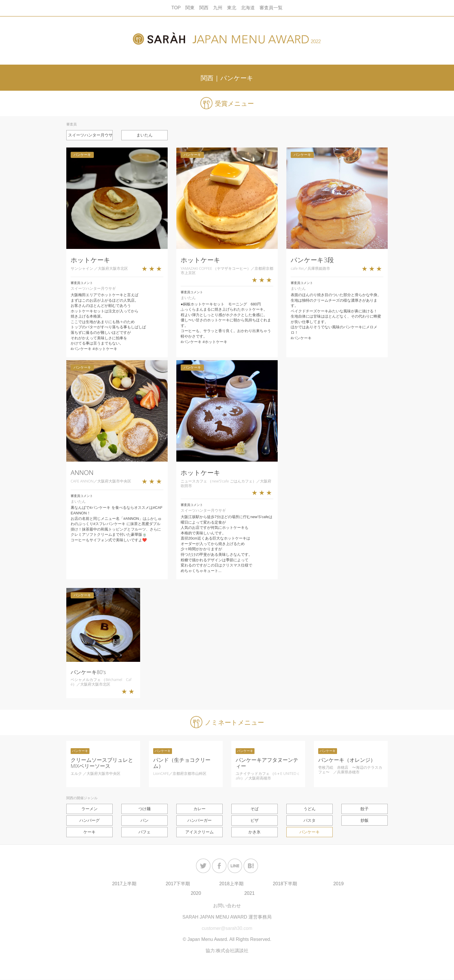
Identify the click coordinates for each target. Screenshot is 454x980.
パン (144, 820)
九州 (218, 8)
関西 (204, 8)
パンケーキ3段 (312, 260)
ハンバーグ (89, 820)
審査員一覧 (271, 8)
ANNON (82, 473)
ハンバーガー (199, 820)
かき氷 (255, 832)
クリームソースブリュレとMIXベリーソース (102, 763)
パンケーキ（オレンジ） (347, 760)
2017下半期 (178, 884)
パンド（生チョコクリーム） (182, 763)
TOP (176, 8)
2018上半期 (231, 884)
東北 (232, 8)
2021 (250, 894)
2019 (338, 884)
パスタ (310, 820)
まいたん (144, 135)
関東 (190, 8)
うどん (310, 809)
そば (255, 809)
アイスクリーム (199, 832)
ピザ (255, 820)
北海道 (248, 8)
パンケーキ (310, 832)
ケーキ (89, 832)
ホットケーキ (90, 260)
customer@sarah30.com (227, 929)
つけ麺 (144, 809)
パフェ (144, 832)
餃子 (365, 809)
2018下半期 (285, 884)
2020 (196, 894)
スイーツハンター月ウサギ (90, 135)
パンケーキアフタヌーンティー (267, 763)
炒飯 (365, 820)
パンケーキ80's (88, 672)
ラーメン (89, 809)
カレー (199, 809)
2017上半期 (124, 884)
